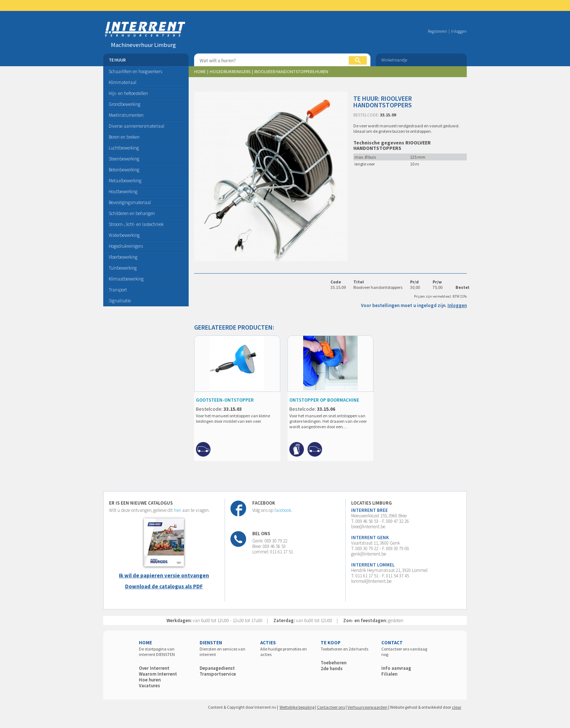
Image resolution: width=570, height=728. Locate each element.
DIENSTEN (211, 643)
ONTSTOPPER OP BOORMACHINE (324, 400)
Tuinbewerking (123, 268)
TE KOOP (331, 643)
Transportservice (218, 674)
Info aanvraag (396, 668)
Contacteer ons (331, 707)
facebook (283, 510)
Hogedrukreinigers (126, 246)
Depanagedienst (217, 668)
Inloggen (459, 31)
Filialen (389, 674)
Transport (118, 290)
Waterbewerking (124, 235)
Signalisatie (120, 301)
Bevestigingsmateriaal (130, 202)
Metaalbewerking (125, 181)
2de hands (332, 669)
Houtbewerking (123, 192)
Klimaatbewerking (126, 279)
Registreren (437, 31)
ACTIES (268, 643)
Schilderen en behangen (132, 213)
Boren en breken (124, 137)
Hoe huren (150, 680)
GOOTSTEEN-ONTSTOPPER (225, 400)
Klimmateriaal (123, 82)
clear (457, 707)
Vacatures (149, 686)
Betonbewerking (124, 170)
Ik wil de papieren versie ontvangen (164, 575)
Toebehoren (334, 663)
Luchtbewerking (124, 148)
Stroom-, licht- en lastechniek (136, 224)
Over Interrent (154, 668)
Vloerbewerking (123, 257)
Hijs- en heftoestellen (128, 93)
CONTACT (392, 643)
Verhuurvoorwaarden (368, 707)
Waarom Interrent (158, 674)
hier (177, 510)
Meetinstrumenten (126, 115)
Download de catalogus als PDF (164, 586)
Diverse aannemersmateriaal (137, 126)
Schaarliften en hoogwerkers (135, 71)
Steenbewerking (124, 159)
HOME (145, 643)
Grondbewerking (125, 104)
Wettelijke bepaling (297, 707)
